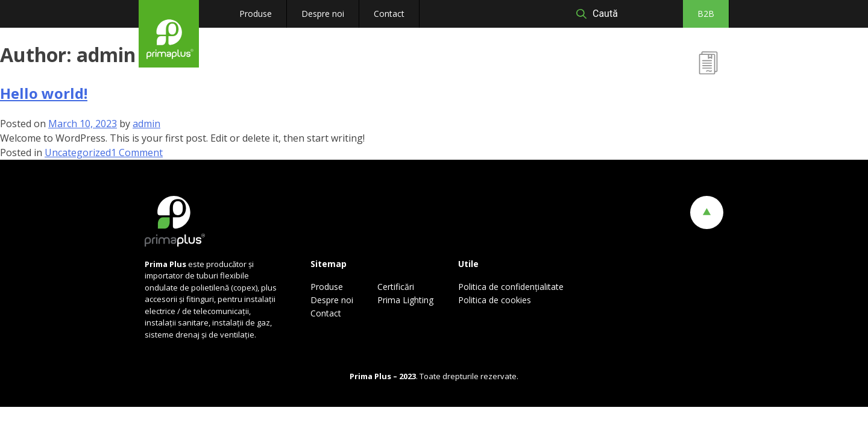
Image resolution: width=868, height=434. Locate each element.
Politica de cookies (495, 300)
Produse (256, 14)
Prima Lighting (405, 300)
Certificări (707, 89)
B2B (706, 14)
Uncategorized (78, 153)
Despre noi (323, 14)
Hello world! (44, 93)
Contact (389, 14)
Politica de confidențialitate (511, 287)
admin (146, 124)
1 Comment (137, 153)
